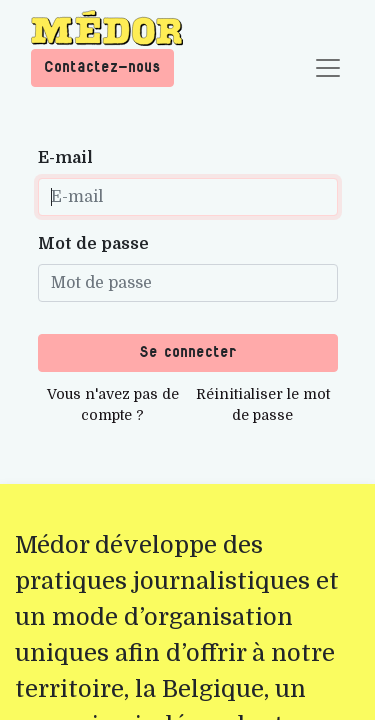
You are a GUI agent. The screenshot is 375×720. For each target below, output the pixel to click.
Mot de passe (93, 244)
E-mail (65, 158)
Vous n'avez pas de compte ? (113, 404)
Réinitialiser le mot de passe (263, 404)
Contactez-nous (102, 67)
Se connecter (188, 352)
